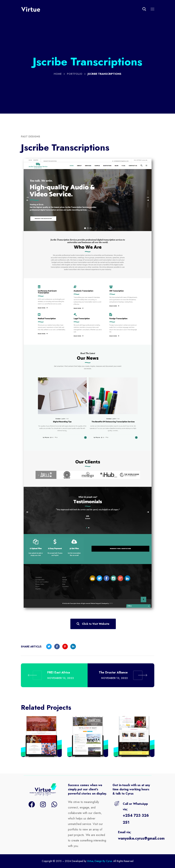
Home (58, 74)
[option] (41, 739)
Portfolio (75, 74)
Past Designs (31, 136)
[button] (144, 9)
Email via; (125, 832)
